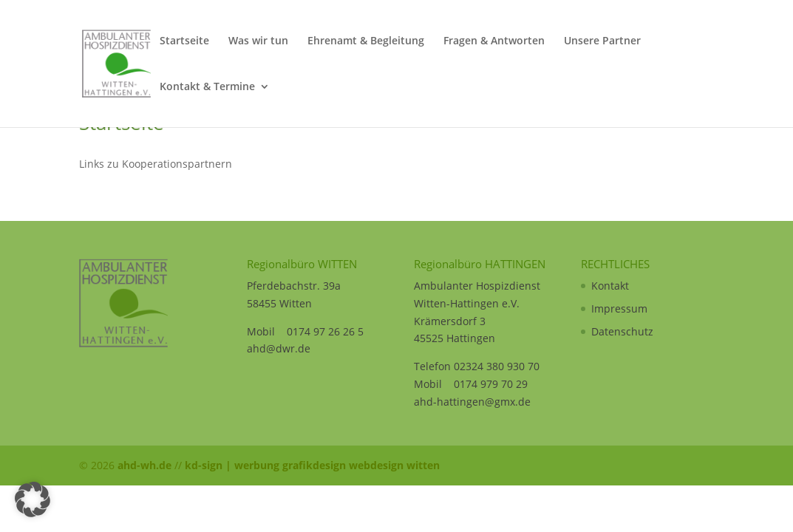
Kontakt (610, 286)
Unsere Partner (602, 41)
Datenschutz (622, 331)
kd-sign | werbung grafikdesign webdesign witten (312, 465)
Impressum (619, 308)
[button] (33, 499)
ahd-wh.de (144, 465)
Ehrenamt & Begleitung (366, 41)
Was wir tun (258, 41)
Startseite (184, 41)
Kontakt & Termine (207, 87)
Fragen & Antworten (494, 41)
